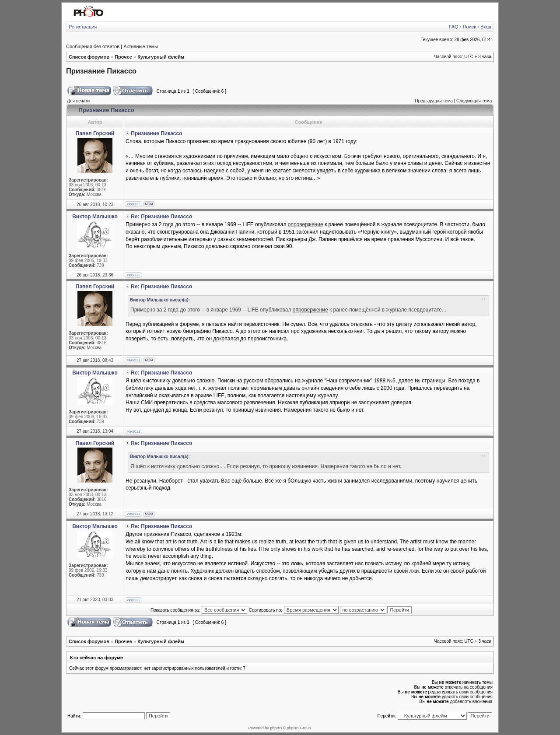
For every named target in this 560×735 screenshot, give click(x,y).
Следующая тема (474, 101)
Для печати (78, 101)
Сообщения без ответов (93, 46)
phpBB (276, 728)
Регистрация (83, 27)
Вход (486, 27)
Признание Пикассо (101, 71)
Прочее (123, 57)
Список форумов (89, 57)
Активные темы (141, 46)
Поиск (469, 27)
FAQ (454, 27)
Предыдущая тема (434, 101)
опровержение (306, 224)
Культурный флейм (161, 57)
